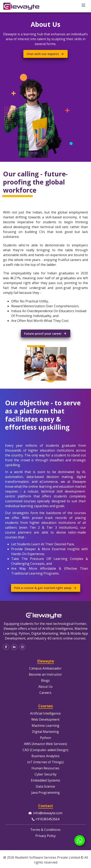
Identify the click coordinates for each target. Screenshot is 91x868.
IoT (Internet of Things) (45, 762)
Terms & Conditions (45, 830)
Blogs (45, 680)
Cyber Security (45, 774)
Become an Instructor (45, 674)
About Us (45, 687)
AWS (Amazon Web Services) (45, 744)
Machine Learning (45, 726)
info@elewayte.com (48, 813)
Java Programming (45, 793)
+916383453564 (47, 819)
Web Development (45, 719)
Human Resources (45, 768)
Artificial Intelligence (45, 713)
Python (45, 738)
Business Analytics (45, 756)
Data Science (45, 786)
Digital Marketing (45, 732)
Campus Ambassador (45, 668)
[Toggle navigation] (83, 5)
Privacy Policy (45, 836)
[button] (6, 647)
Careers (45, 693)
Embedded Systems (45, 780)
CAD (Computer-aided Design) (45, 750)
